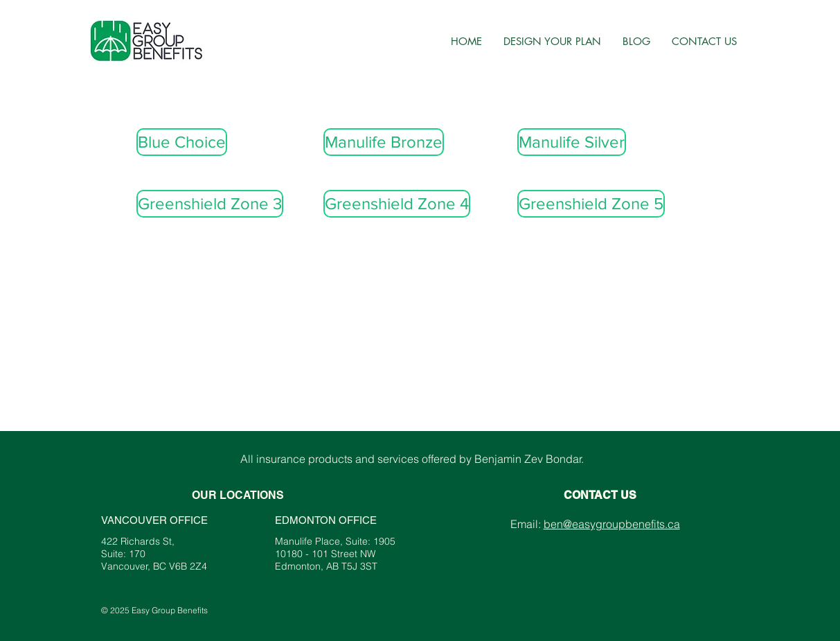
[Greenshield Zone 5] (591, 204)
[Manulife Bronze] (384, 142)
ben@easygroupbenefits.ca (612, 524)
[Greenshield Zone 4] (397, 204)
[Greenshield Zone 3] (210, 204)
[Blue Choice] (182, 142)
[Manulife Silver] (572, 142)
